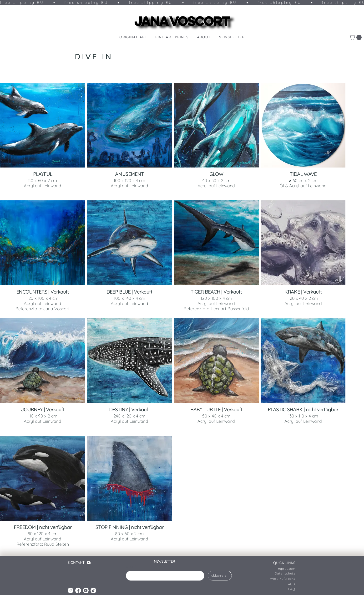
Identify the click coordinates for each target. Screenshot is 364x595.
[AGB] (275, 584)
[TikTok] (93, 590)
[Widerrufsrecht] (277, 579)
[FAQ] (275, 589)
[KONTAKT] (82, 563)
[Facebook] (78, 590)
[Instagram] (71, 590)
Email (131, 567)
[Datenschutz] (281, 573)
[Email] (164, 576)
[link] (355, 37)
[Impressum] (281, 569)
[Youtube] (86, 590)
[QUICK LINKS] (281, 563)
